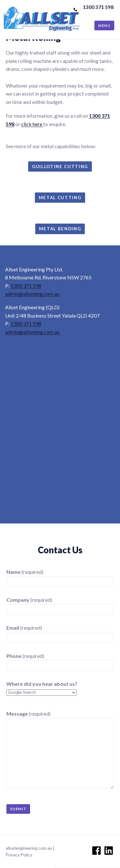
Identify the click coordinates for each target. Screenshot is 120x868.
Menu (104, 26)
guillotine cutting (60, 166)
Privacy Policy (19, 855)
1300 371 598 (98, 7)
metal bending (60, 229)
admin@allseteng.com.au (32, 294)
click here (32, 124)
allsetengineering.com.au (29, 848)
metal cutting (60, 198)
